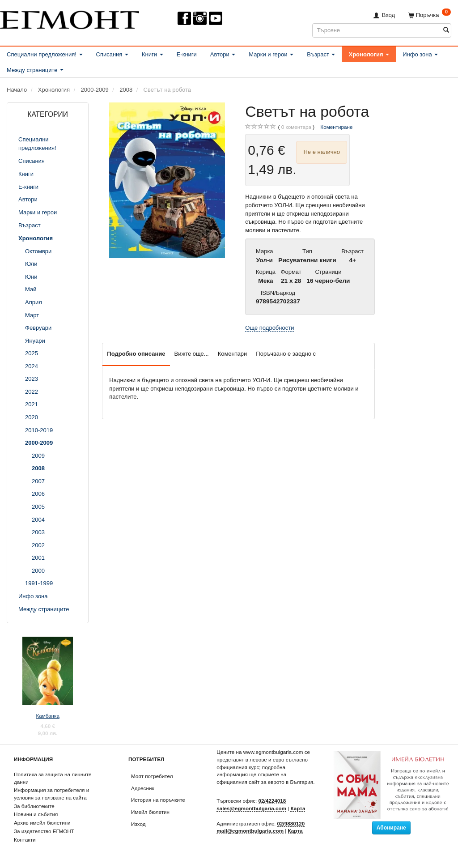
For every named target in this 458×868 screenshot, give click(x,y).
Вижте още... (192, 354)
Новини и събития (36, 814)
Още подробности (269, 328)
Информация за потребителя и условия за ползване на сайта (51, 794)
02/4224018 (272, 801)
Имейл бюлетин (150, 812)
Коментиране (336, 127)
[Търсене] (446, 30)
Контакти (25, 840)
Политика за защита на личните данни (53, 778)
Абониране (391, 828)
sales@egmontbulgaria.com (251, 808)
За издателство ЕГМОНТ (44, 831)
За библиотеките (34, 806)
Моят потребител (152, 776)
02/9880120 (291, 823)
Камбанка (47, 716)
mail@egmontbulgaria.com (250, 831)
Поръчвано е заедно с (286, 354)
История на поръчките (158, 800)
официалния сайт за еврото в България (265, 782)
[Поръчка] (430, 15)
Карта (298, 808)
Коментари (233, 354)
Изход (138, 824)
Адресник (143, 788)
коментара (296, 127)
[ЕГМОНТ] (70, 18)
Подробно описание (136, 354)
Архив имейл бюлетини (42, 823)
